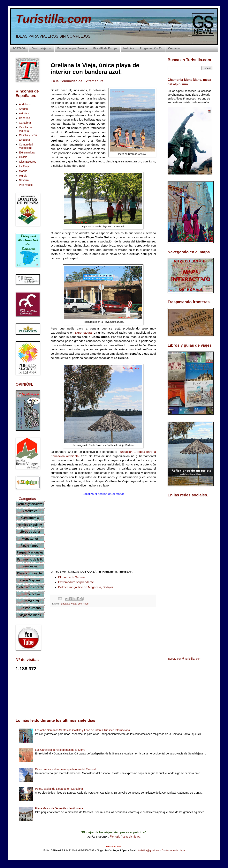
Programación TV (151, 48)
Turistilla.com (53, 19)
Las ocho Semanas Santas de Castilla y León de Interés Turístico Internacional (83, 730)
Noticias (129, 48)
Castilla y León (28, 135)
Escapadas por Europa (72, 48)
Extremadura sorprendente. (76, 582)
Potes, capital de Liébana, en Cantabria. (59, 789)
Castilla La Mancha (25, 129)
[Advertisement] (103, 644)
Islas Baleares (28, 162)
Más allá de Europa (105, 48)
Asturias (24, 113)
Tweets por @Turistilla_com (184, 659)
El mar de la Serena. (72, 577)
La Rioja (24, 166)
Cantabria (25, 123)
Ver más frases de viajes (125, 837)
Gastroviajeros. (42, 48)
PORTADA (19, 48)
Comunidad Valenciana (26, 146)
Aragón (23, 109)
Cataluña (25, 140)
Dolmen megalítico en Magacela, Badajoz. (86, 587)
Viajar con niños (80, 604)
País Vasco (26, 185)
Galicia (23, 157)
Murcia (23, 176)
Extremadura (83, 333)
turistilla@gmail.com (150, 850)
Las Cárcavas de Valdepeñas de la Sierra (60, 750)
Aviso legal (179, 850)
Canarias (25, 118)
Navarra (24, 180)
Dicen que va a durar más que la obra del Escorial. (66, 769)
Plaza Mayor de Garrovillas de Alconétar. (60, 808)
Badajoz (65, 604)
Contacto (174, 48)
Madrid (23, 171)
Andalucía (25, 104)
